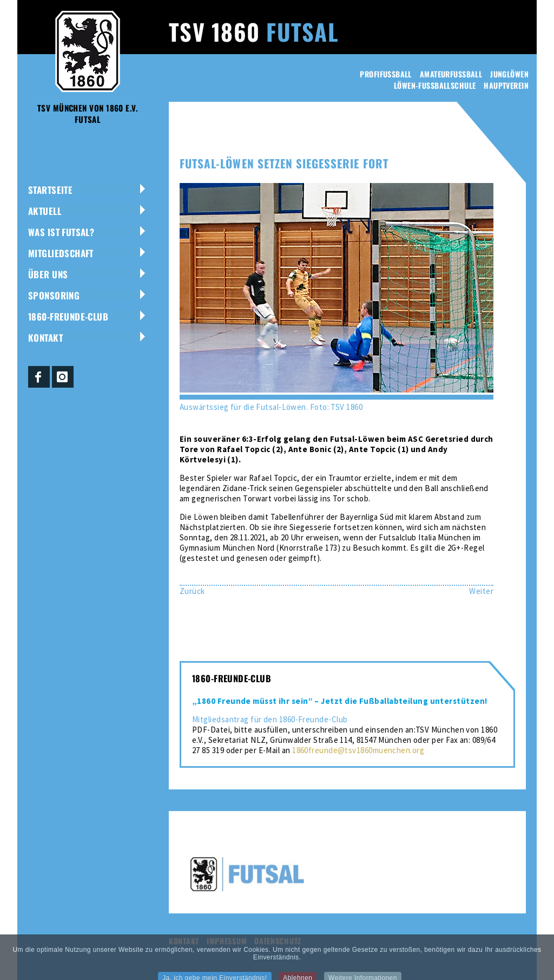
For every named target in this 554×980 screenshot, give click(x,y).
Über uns (48, 274)
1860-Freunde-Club (68, 316)
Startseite (50, 190)
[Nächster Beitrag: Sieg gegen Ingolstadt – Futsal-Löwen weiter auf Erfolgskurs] (481, 591)
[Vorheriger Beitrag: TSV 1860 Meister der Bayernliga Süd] (192, 591)
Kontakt (45, 338)
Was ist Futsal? (61, 232)
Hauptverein (506, 85)
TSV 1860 (254, 31)
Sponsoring (54, 295)
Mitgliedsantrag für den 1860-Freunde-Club (270, 719)
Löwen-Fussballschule (435, 85)
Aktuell (45, 211)
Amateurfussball (451, 74)
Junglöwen (509, 74)
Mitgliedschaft (61, 253)
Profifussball (385, 74)
